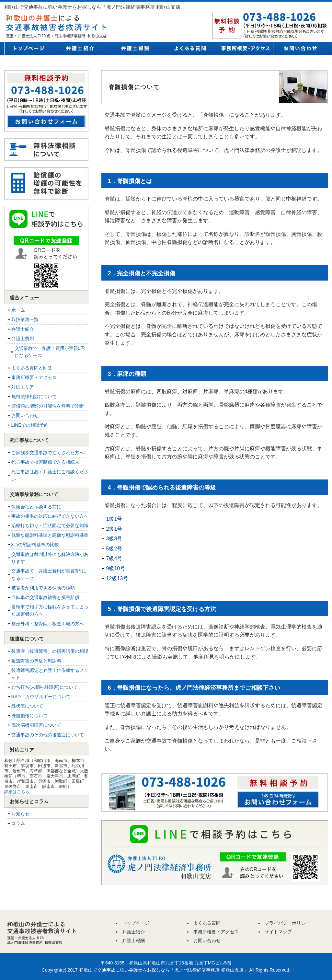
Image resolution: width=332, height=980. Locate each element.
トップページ (29, 48)
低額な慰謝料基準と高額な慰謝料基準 (50, 535)
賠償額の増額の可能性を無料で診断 (48, 406)
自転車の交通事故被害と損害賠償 (45, 597)
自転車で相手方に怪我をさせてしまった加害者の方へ (50, 610)
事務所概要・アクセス (246, 48)
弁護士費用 (23, 339)
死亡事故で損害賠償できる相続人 (45, 462)
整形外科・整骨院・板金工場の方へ (48, 624)
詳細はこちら (17, 792)
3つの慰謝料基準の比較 (35, 545)
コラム (18, 823)
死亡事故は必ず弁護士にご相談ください (50, 475)
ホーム (18, 310)
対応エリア (23, 387)
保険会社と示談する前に (36, 507)
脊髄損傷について (29, 716)
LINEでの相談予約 (30, 425)
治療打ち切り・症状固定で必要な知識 (50, 525)
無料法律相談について (34, 397)
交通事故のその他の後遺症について (48, 735)
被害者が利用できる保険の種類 (43, 588)
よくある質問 (190, 48)
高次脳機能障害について (36, 725)
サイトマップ (278, 932)
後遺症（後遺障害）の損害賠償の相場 (50, 651)
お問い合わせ (301, 48)
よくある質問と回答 (32, 368)
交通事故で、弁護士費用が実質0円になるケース (50, 352)
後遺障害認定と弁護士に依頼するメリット (50, 674)
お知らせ (20, 814)
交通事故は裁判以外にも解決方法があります (50, 558)
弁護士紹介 (80, 48)
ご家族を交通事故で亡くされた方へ (48, 453)
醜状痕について (27, 706)
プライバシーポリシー (287, 923)
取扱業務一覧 (25, 319)
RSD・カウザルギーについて (41, 697)
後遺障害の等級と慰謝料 (36, 661)
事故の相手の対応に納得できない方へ (50, 516)
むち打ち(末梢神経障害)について (45, 687)
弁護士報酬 (135, 48)
